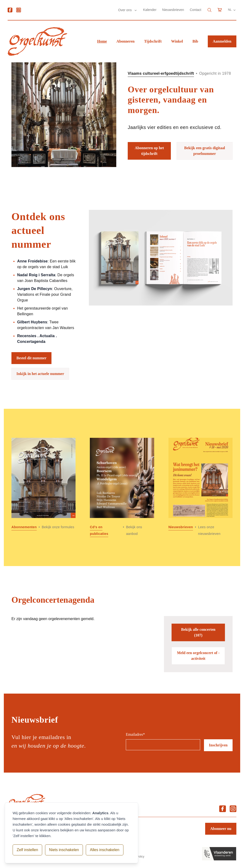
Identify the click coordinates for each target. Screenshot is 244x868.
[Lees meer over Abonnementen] (43, 487)
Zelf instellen (27, 850)
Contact (195, 10)
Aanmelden (222, 41)
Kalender (150, 10)
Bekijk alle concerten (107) (198, 632)
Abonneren (126, 41)
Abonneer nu (221, 829)
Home (102, 41)
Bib (195, 41)
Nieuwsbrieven (173, 10)
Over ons (125, 10)
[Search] (209, 10)
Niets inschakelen (64, 850)
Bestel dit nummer (31, 358)
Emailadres (135, 734)
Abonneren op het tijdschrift (149, 151)
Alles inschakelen (105, 850)
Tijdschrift (153, 41)
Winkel (177, 41)
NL (232, 10)
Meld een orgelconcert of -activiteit (198, 656)
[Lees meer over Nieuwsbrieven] (201, 487)
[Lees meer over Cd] (122, 487)
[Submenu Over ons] (136, 10)
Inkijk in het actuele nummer (40, 374)
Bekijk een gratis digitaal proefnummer (205, 151)
